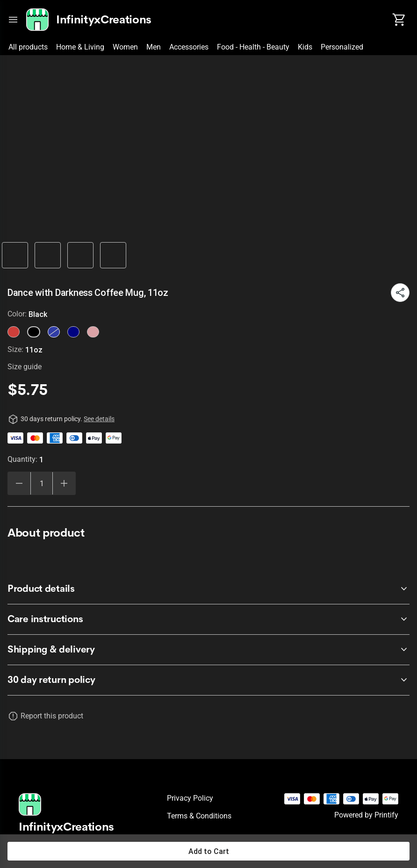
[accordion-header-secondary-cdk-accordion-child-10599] (208, 650)
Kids (305, 47)
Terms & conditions (199, 816)
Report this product (52, 716)
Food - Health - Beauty (253, 47)
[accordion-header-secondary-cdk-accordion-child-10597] (208, 589)
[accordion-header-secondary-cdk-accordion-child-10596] (208, 680)
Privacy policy (190, 798)
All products (28, 47)
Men (154, 47)
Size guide (25, 367)
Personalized (342, 47)
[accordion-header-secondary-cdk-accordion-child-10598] (208, 619)
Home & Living (80, 47)
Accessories (189, 47)
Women (125, 47)
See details (99, 419)
